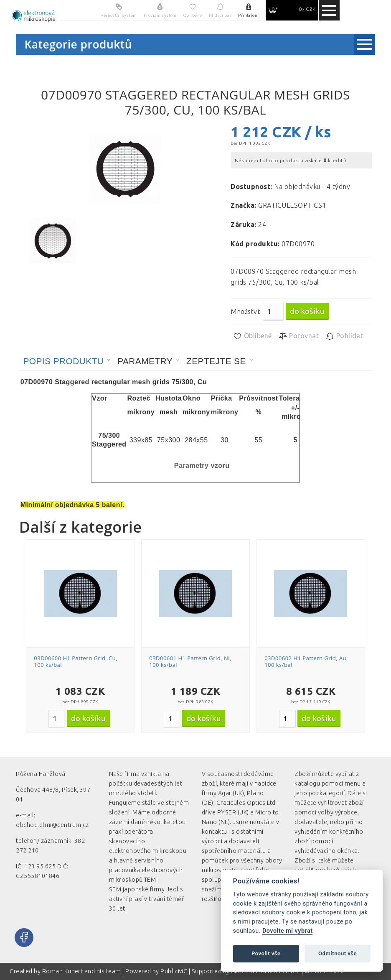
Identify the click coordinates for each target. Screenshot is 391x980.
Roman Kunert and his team (82, 971)
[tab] (67, 361)
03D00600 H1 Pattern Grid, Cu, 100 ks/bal (76, 661)
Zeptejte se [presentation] (216, 361)
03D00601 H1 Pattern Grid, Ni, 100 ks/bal (190, 661)
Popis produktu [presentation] (63, 361)
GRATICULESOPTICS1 (292, 205)
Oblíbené (252, 336)
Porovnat (298, 336)
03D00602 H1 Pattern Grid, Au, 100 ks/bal (306, 661)
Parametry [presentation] (145, 361)
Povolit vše (266, 953)
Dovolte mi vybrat (287, 931)
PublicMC (174, 971)
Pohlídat (344, 336)
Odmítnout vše (338, 953)
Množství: (246, 311)
